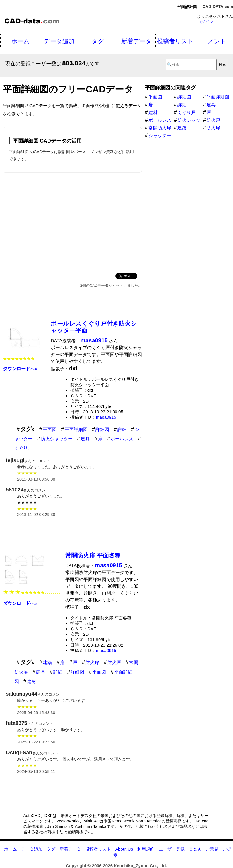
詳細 (122, 429)
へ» (20, 369)
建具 (85, 439)
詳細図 (102, 429)
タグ (98, 41)
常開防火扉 (160, 128)
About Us (124, 849)
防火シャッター (57, 439)
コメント (214, 41)
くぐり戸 (23, 448)
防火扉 (92, 663)
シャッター (160, 136)
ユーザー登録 (172, 849)
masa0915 (106, 417)
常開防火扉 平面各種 (93, 555)
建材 (32, 681)
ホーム (20, 41)
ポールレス (122, 439)
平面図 (50, 429)
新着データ (137, 41)
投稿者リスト (175, 41)
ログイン (205, 22)
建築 (47, 663)
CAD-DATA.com (218, 7)
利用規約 (146, 849)
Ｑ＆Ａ (195, 849)
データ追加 (59, 41)
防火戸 (114, 663)
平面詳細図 (76, 429)
